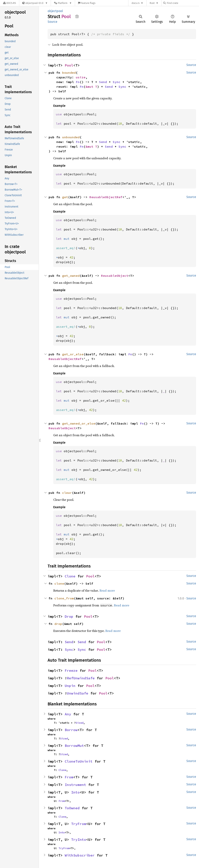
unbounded (71, 137)
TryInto (79, 840)
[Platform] (63, 3)
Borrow (71, 730)
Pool (69, 65)
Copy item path (77, 16)
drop (58, 624)
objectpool (55, 11)
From (69, 777)
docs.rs (136, 3)
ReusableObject (115, 276)
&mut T (91, 87)
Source (52, 22)
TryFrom (79, 824)
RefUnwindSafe (81, 678)
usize (81, 77)
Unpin (70, 686)
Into (75, 792)
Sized (79, 723)
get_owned (71, 276)
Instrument (75, 785)
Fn (78, 82)
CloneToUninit (79, 761)
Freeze (71, 670)
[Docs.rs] (10, 3)
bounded (69, 73)
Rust (152, 3)
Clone (70, 576)
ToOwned (72, 808)
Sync (117, 82)
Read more (107, 590)
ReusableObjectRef (106, 197)
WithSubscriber (80, 855)
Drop (69, 616)
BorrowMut (74, 746)
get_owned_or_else (79, 423)
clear (67, 493)
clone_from (64, 598)
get (65, 197)
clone (59, 583)
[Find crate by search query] (183, 3)
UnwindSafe (78, 693)
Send (103, 82)
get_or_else (73, 354)
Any (68, 714)
